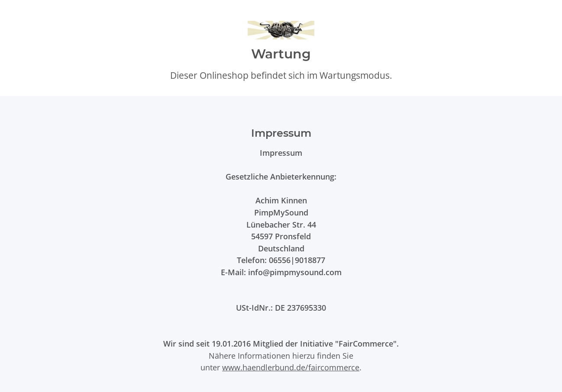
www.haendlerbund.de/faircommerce (291, 367)
